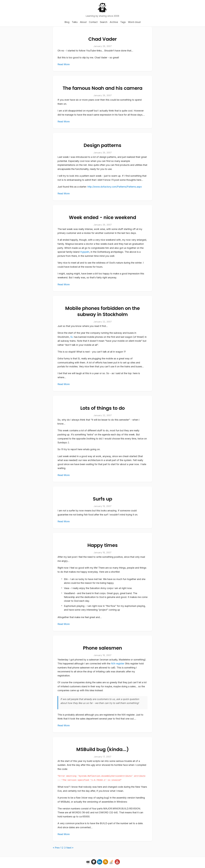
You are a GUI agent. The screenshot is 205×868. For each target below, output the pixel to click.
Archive (114, 22)
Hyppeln (85, 252)
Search (104, 22)
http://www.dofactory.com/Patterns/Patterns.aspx (115, 187)
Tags (123, 22)
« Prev (56, 848)
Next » (70, 848)
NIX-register (118, 664)
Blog (67, 22)
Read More (64, 64)
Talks (75, 22)
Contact (93, 22)
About (83, 22)
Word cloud (134, 22)
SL (72, 337)
